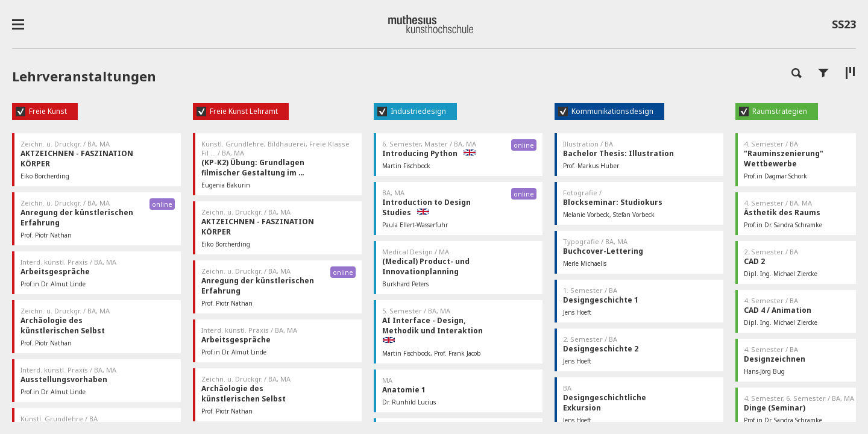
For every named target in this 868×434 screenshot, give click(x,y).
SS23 (844, 27)
